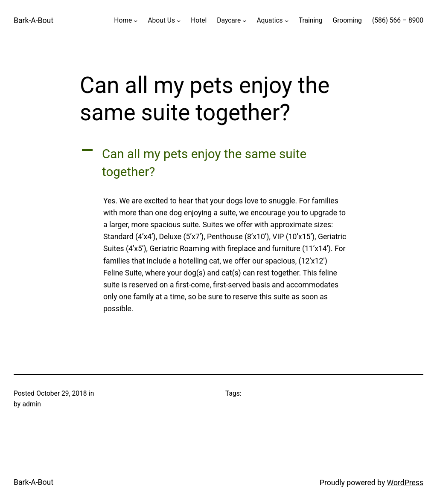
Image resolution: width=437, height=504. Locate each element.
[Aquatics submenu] (287, 21)
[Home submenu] (135, 21)
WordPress (405, 483)
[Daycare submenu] (244, 21)
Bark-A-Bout (34, 20)
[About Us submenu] (179, 21)
